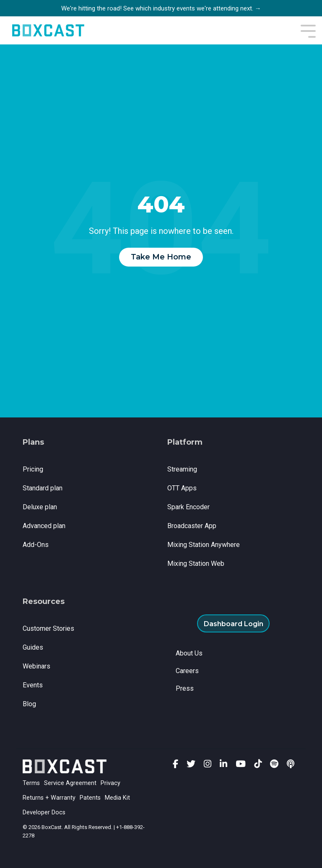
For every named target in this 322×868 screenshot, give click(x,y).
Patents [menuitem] (90, 798)
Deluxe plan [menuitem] (40, 507)
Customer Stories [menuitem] (48, 628)
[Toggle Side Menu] (308, 30)
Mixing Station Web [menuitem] (196, 564)
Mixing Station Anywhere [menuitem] (204, 545)
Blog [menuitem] (29, 704)
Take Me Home (161, 257)
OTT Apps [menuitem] (182, 488)
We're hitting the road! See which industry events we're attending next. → (161, 8)
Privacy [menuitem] (110, 783)
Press (185, 688)
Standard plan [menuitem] (43, 488)
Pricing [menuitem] (33, 469)
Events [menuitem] (33, 685)
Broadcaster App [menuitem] (192, 526)
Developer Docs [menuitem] (44, 812)
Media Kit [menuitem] (117, 798)
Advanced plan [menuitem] (44, 526)
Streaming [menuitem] (182, 469)
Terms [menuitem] (31, 783)
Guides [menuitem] (33, 647)
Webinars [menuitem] (36, 666)
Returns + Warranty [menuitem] (49, 798)
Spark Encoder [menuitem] (188, 507)
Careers (187, 671)
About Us (189, 653)
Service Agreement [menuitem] (70, 783)
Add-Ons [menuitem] (36, 545)
